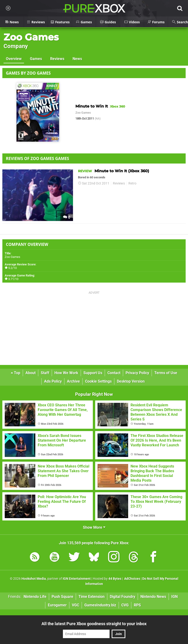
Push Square (62, 597)
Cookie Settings (98, 381)
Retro (132, 183)
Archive (73, 381)
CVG (125, 605)
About (31, 373)
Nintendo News (153, 597)
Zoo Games (31, 37)
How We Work (66, 373)
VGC (76, 605)
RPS (137, 605)
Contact (114, 373)
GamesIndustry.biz (100, 605)
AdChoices (132, 579)
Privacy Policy (137, 373)
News (77, 59)
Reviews (57, 59)
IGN (174, 597)
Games (36, 59)
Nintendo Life (35, 597)
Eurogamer (57, 605)
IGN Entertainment (77, 579)
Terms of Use (166, 373)
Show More (94, 527)
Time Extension (92, 597)
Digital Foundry (123, 597)
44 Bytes (115, 579)
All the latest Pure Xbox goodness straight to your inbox (94, 624)
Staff (45, 373)
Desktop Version (131, 381)
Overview (14, 59)
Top (16, 373)
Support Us (93, 373)
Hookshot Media (34, 579)
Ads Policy (53, 381)
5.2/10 (12, 268)
